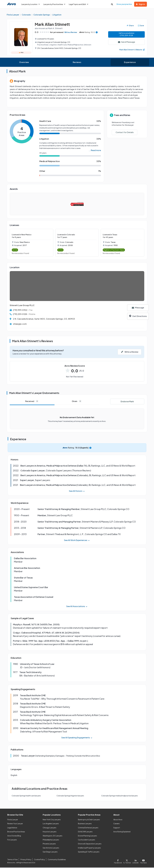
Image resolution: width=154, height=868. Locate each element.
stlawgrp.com (20, 324)
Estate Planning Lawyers (87, 836)
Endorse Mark (127, 402)
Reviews (77, 63)
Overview (24, 63)
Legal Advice (12, 828)
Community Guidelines (57, 860)
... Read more (95, 151)
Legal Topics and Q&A (79, 4)
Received (32, 402)
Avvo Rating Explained (122, 832)
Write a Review (72, 33)
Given (77, 402)
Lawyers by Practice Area (54, 4)
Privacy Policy (26, 860)
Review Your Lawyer (15, 824)
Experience (130, 63)
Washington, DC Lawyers (53, 836)
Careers (116, 824)
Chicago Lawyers (50, 828)
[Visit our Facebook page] (118, 861)
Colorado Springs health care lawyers (26, 796)
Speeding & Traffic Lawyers (89, 852)
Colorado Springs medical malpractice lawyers (120, 796)
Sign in (141, 4)
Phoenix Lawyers (49, 844)
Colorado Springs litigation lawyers (70, 796)
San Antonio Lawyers (51, 848)
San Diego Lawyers (50, 852)
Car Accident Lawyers (87, 840)
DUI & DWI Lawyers (85, 832)
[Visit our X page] (127, 861)
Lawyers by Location (30, 4)
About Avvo (118, 820)
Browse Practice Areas (16, 832)
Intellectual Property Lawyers (89, 848)
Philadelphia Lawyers (51, 840)
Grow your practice (124, 4)
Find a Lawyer (13, 820)
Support (117, 828)
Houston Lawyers (50, 832)
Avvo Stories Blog (14, 836)
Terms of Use (12, 860)
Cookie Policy (39, 860)
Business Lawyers (85, 824)
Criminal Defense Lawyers (88, 828)
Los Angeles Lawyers (51, 824)
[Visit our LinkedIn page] (136, 861)
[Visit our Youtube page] (143, 861)
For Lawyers (12, 840)
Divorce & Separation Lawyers (90, 844)
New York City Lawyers (52, 820)
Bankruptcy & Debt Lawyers (89, 820)
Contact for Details (125, 133)
